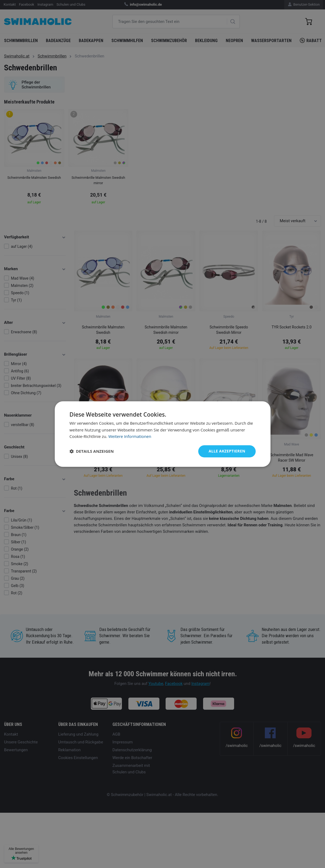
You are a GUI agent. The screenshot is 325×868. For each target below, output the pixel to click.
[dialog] (163, 434)
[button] (92, 451)
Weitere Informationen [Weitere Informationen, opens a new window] (130, 437)
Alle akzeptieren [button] (227, 451)
